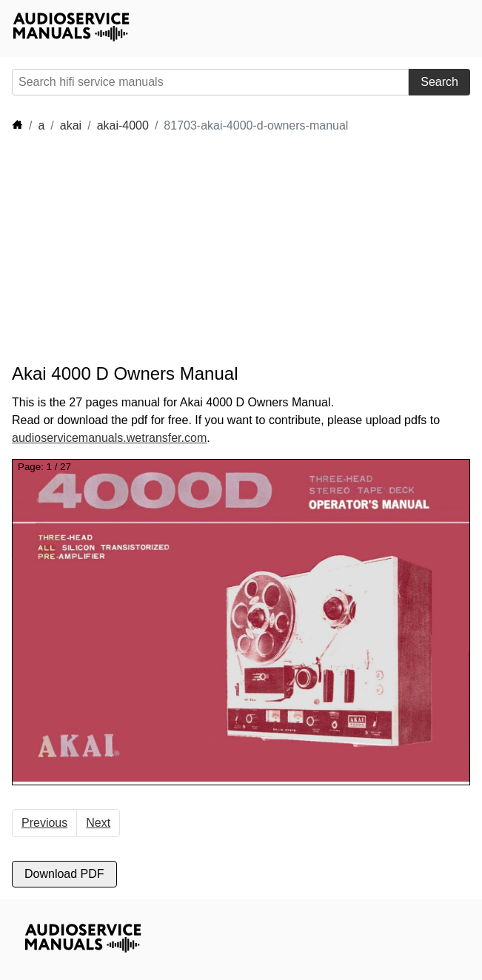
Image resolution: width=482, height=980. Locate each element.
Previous (44, 823)
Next (98, 823)
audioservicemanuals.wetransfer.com (109, 438)
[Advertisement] (145, 249)
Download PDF (64, 874)
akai (71, 125)
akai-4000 (123, 125)
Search (439, 82)
